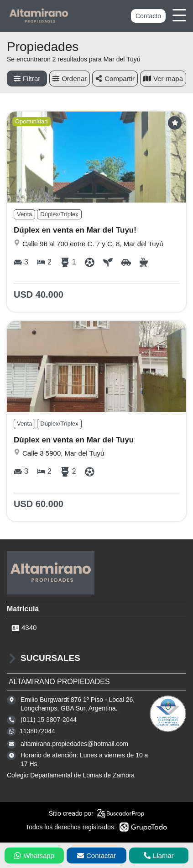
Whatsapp (34, 855)
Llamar (159, 855)
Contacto (148, 16)
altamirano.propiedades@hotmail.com (74, 744)
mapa (163, 79)
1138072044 (37, 731)
